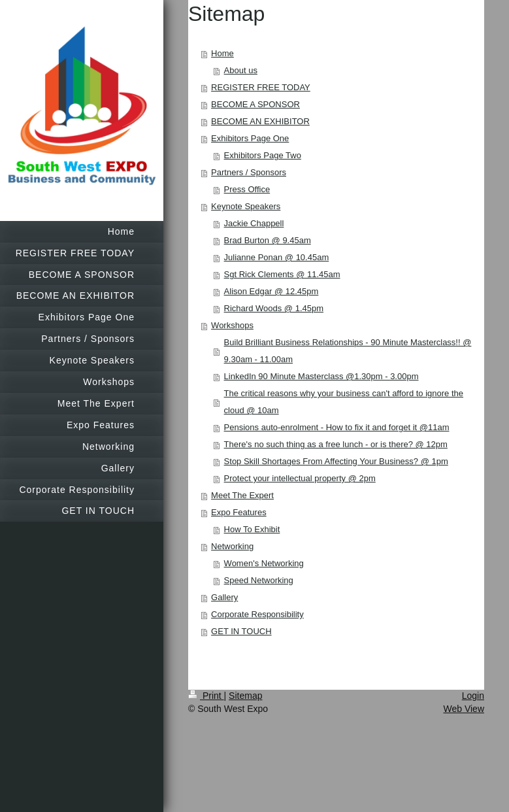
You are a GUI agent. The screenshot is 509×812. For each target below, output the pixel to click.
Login (473, 696)
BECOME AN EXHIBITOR (260, 121)
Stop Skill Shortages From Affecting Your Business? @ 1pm (336, 461)
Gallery (224, 597)
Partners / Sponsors (249, 172)
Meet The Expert (242, 495)
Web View (464, 709)
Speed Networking (259, 580)
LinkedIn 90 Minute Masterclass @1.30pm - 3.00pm (321, 376)
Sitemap (245, 696)
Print (206, 696)
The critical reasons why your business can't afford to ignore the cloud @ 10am (344, 402)
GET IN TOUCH (241, 631)
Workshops (232, 325)
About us (241, 70)
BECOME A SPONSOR (255, 104)
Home (222, 53)
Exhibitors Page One (250, 138)
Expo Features (239, 512)
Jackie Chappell (254, 223)
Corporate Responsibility (257, 614)
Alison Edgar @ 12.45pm (271, 291)
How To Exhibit (252, 529)
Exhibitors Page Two (263, 155)
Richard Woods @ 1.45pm (274, 308)
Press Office (247, 189)
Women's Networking (264, 563)
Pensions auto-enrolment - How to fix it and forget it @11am (337, 427)
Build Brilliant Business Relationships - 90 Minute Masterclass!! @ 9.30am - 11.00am (348, 351)
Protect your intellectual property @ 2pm (300, 478)
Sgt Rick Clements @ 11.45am (282, 274)
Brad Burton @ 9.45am (268, 240)
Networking (232, 546)
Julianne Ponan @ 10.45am (277, 257)
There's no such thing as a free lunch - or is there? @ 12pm (336, 444)
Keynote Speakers (246, 206)
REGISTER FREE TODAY (261, 87)
